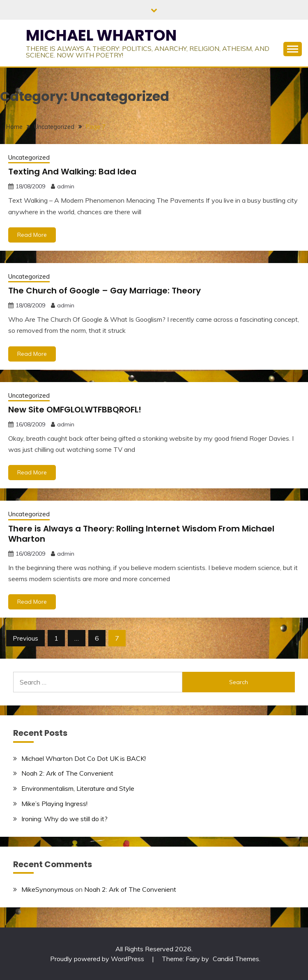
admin (66, 186)
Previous (25, 638)
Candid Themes (236, 959)
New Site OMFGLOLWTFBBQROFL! (75, 410)
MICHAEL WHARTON (101, 35)
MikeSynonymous (47, 889)
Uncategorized (29, 157)
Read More (32, 235)
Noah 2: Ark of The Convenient (67, 773)
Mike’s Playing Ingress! (54, 804)
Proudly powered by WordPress (98, 959)
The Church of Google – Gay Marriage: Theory (105, 291)
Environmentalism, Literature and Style (78, 788)
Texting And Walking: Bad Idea (72, 172)
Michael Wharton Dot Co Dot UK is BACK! (84, 758)
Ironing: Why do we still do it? (64, 819)
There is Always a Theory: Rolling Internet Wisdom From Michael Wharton (141, 534)
